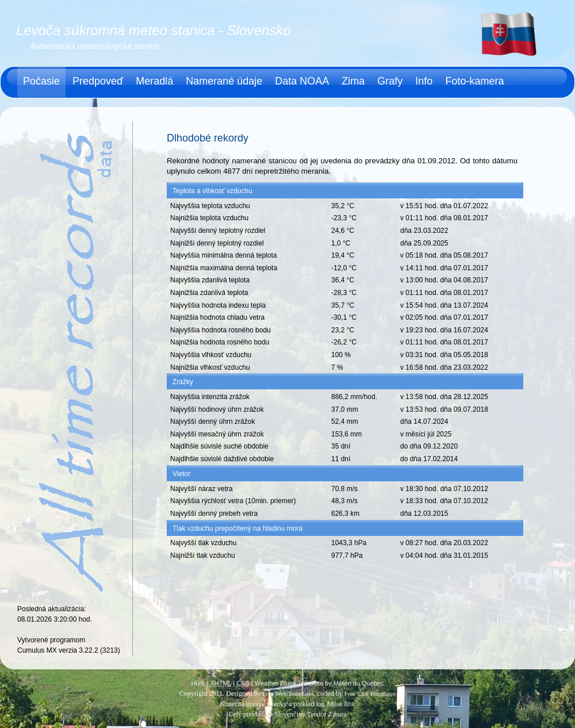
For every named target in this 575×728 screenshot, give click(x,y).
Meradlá (154, 81)
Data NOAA (302, 81)
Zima (353, 81)
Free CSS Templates (370, 693)
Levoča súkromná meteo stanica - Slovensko (154, 30)
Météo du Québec (359, 683)
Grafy (390, 81)
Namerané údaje (224, 81)
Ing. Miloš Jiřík (335, 704)
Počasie (41, 81)
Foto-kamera (474, 81)
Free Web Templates (288, 693)
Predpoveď (98, 81)
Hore (198, 683)
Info (424, 81)
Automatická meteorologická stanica (95, 46)
